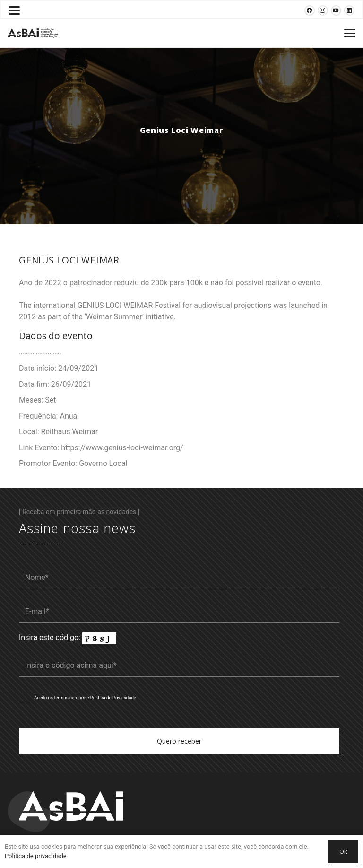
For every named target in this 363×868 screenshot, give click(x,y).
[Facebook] (310, 10)
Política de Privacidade (113, 697)
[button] (14, 10)
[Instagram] (323, 10)
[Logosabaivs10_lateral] (33, 33)
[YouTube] (336, 10)
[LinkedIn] (349, 10)
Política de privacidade (36, 856)
